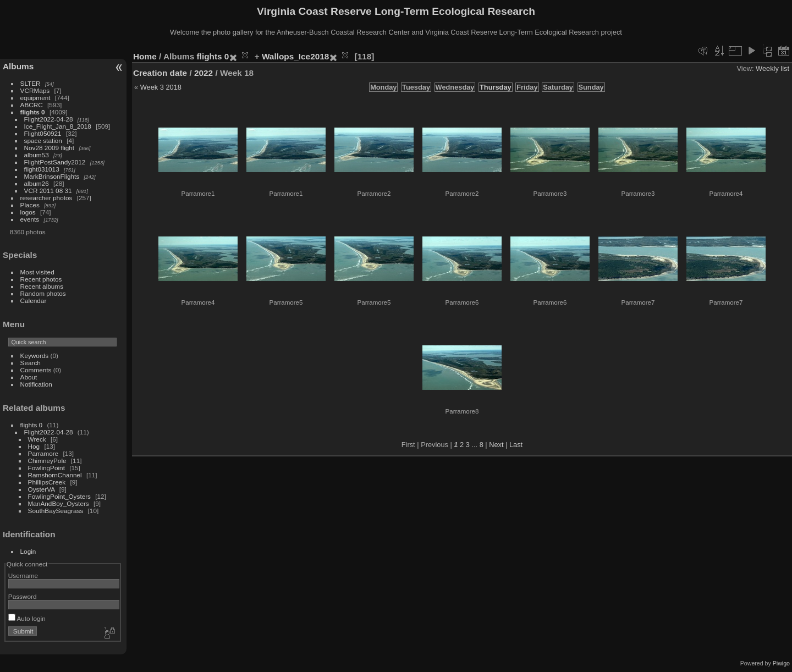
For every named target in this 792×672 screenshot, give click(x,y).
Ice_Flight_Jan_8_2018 (58, 126)
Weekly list (772, 68)
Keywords (35, 356)
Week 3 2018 (161, 87)
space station (43, 141)
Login (28, 551)
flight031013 (42, 169)
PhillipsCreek (47, 482)
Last (516, 445)
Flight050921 (43, 133)
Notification (36, 384)
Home (145, 56)
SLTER (31, 83)
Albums (18, 66)
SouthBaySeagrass (56, 511)
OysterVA (42, 489)
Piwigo (781, 663)
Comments (36, 370)
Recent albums (42, 286)
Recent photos (41, 279)
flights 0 (33, 112)
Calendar (34, 301)
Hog (34, 446)
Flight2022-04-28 (49, 119)
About (29, 377)
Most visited (37, 272)
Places (30, 205)
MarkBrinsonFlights (52, 176)
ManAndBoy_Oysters (59, 503)
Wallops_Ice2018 (295, 56)
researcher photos (46, 198)
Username (23, 575)
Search (31, 363)
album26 (37, 183)
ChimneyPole (47, 461)
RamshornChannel (55, 475)
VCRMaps (35, 90)
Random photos (43, 293)
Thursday (496, 87)
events (30, 219)
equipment (35, 98)
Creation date (160, 73)
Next (496, 445)
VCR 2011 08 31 (48, 191)
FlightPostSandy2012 (55, 162)
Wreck (37, 439)
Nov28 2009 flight (50, 148)
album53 (37, 155)
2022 (204, 73)
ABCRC (32, 105)
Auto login (27, 618)
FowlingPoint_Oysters (59, 496)
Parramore (43, 453)
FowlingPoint (46, 468)
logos (28, 212)
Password (23, 596)
